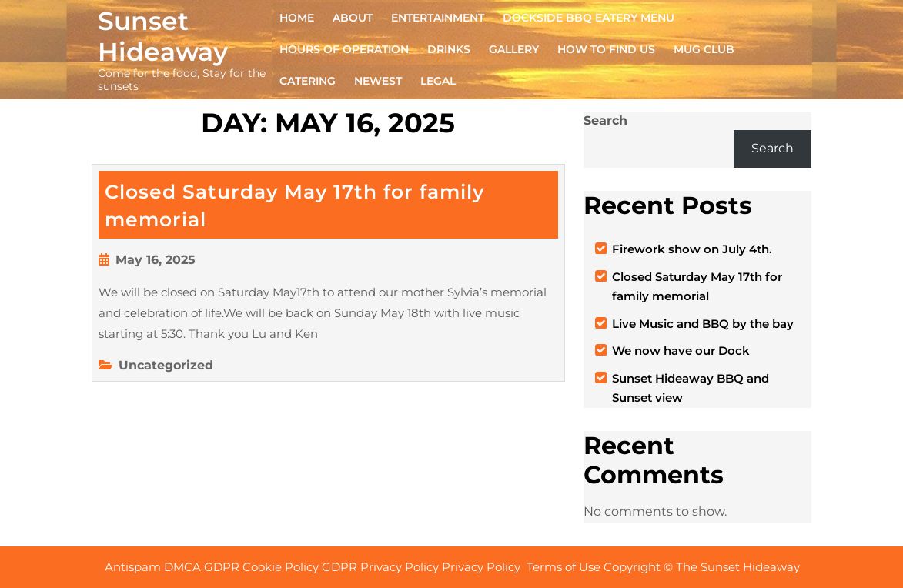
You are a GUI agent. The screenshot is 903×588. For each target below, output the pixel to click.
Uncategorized (166, 365)
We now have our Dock (681, 351)
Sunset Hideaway (163, 36)
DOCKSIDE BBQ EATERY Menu (589, 18)
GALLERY (514, 49)
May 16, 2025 (156, 260)
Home (297, 18)
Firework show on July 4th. (692, 249)
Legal (438, 81)
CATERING (308, 81)
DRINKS (449, 49)
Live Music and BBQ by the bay (703, 324)
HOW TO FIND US (606, 49)
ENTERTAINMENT (438, 18)
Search (605, 120)
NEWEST (378, 81)
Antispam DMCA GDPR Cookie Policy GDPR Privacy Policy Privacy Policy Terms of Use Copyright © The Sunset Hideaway (454, 567)
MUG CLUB (704, 49)
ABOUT (353, 18)
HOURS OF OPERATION (344, 49)
